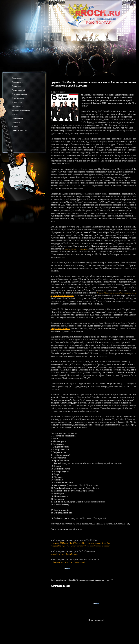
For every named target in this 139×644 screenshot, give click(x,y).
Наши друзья (17, 118)
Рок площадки (18, 98)
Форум (15, 114)
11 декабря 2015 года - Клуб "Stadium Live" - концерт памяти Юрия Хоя (80, 543)
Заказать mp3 (17, 106)
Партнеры (16, 122)
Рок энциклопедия (20, 94)
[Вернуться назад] (96, 620)
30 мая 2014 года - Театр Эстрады (65, 554)
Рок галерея (17, 102)
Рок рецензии (18, 82)
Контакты (16, 126)
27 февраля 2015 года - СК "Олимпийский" (68, 562)
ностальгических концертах (76, 249)
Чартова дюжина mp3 (21, 110)
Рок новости (17, 78)
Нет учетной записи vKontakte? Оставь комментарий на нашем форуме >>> (82, 580)
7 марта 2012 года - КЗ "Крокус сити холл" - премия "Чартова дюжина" (80, 546)
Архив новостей (19, 90)
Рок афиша (16, 86)
